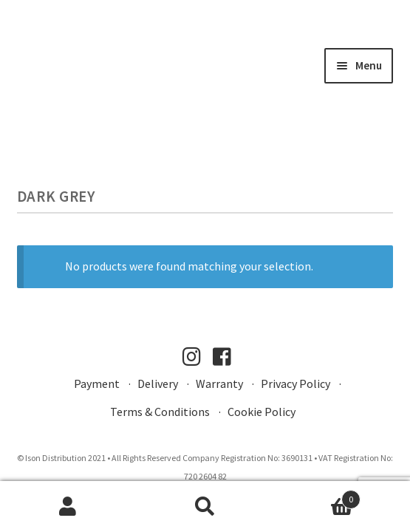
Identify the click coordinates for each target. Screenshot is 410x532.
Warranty (219, 383)
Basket (317, 496)
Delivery (158, 383)
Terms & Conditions (160, 412)
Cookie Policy (262, 412)
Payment (97, 383)
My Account (68, 507)
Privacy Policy (295, 383)
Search (205, 507)
